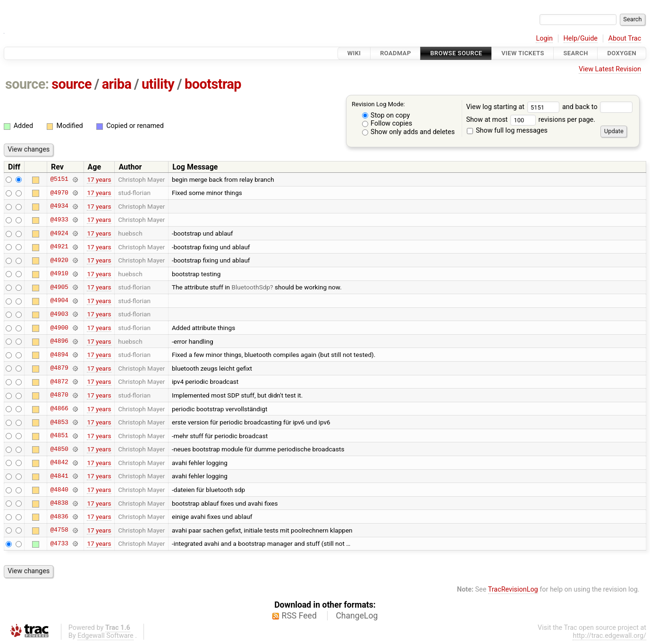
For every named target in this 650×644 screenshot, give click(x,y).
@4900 (59, 328)
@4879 (59, 368)
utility (158, 84)
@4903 (59, 314)
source (72, 84)
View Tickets (523, 53)
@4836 (59, 517)
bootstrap (213, 84)
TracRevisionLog (513, 589)
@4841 (59, 476)
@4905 (59, 287)
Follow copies (387, 123)
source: (27, 84)
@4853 (59, 422)
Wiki (354, 53)
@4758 (59, 530)
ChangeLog (357, 616)
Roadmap (396, 53)
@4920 (59, 260)
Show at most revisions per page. (531, 120)
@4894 (59, 355)
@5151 (59, 179)
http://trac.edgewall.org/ (609, 636)
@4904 (59, 301)
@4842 (59, 463)
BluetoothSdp (251, 287)
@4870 (59, 395)
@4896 (59, 341)
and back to (597, 107)
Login (544, 38)
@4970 (59, 193)
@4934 (59, 206)
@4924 (59, 233)
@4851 (59, 436)
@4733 (59, 543)
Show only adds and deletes (409, 132)
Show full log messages (507, 131)
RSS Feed (299, 616)
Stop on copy (386, 115)
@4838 (59, 503)
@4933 (59, 220)
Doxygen (622, 53)
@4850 (59, 449)
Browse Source (456, 53)
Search (575, 53)
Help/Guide (581, 38)
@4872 (59, 381)
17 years (99, 179)
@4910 (59, 274)
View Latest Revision (610, 69)
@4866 (59, 409)
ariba (117, 84)
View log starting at (514, 107)
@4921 (59, 247)
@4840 (59, 490)
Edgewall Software (106, 636)
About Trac (625, 38)
